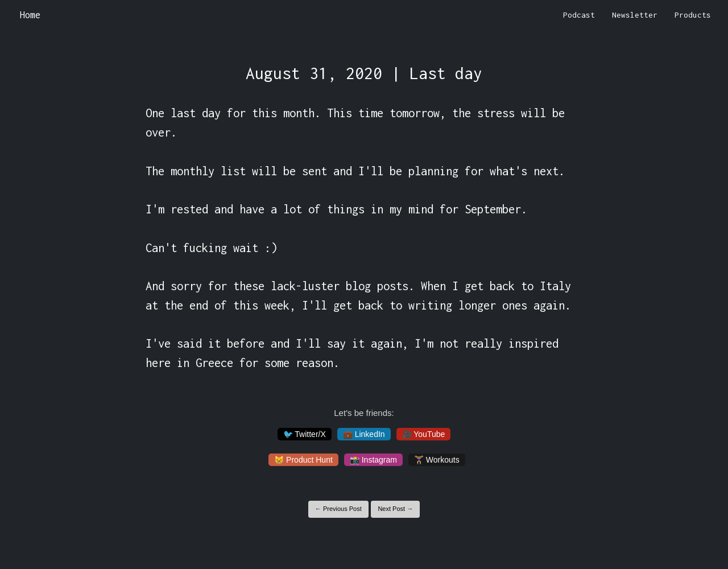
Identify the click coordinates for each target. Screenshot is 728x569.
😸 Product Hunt (303, 460)
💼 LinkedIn (364, 434)
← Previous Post (338, 509)
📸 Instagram (373, 460)
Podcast (579, 15)
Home (30, 15)
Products (693, 15)
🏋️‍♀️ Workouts (437, 460)
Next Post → (395, 509)
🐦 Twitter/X (305, 434)
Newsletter (635, 15)
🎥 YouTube (424, 434)
